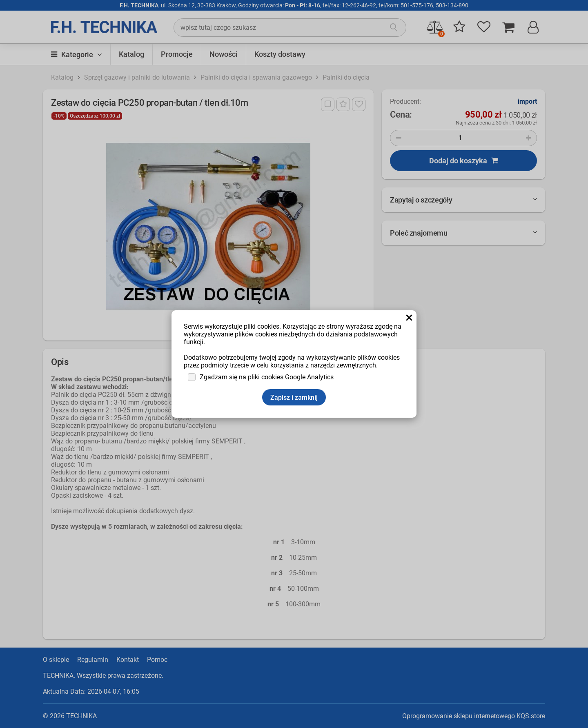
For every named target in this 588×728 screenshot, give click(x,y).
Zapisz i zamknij (294, 397)
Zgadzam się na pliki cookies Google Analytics (267, 377)
